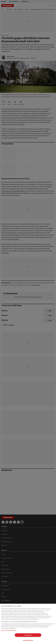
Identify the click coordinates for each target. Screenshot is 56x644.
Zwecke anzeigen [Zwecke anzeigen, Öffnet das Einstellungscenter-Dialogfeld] (28, 640)
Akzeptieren (28, 635)
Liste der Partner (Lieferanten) (9, 630)
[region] (28, 624)
